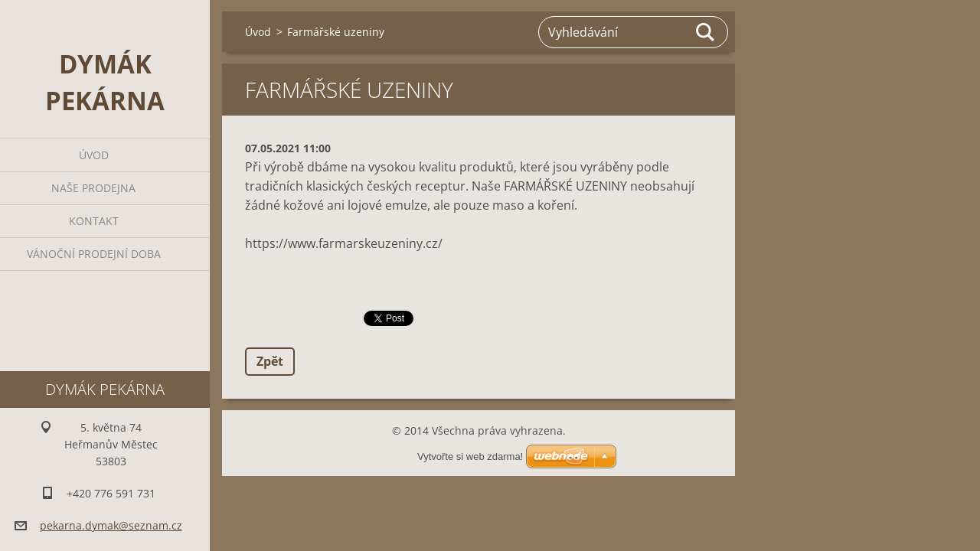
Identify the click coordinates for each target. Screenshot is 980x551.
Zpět (270, 361)
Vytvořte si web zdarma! (470, 456)
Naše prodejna (93, 188)
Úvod (94, 155)
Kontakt (94, 221)
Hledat (706, 32)
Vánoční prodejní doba (94, 254)
